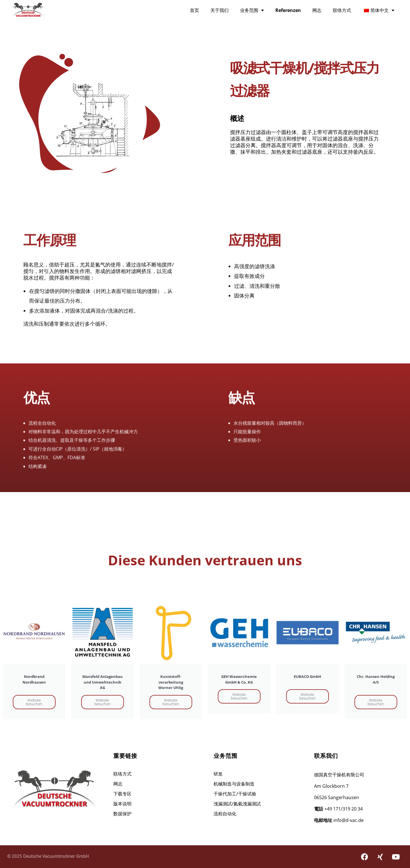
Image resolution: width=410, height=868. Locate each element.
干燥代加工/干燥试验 (235, 794)
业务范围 (252, 10)
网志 (317, 10)
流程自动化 (225, 814)
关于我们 (220, 10)
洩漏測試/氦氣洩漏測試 (237, 804)
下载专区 (122, 794)
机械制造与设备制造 (234, 784)
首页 (194, 10)
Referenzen (288, 10)
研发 (218, 774)
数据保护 (122, 814)
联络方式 (342, 10)
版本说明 (122, 804)
